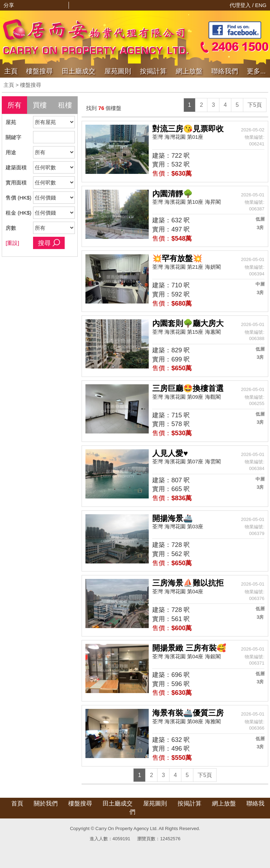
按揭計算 (153, 71)
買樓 (40, 105)
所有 (14, 105)
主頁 (11, 71)
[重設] (12, 243)
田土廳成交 (118, 804)
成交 (79, 71)
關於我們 (46, 804)
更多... (256, 71)
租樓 (65, 105)
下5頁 (255, 105)
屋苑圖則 (118, 71)
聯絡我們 (225, 71)
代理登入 (241, 5)
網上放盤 (189, 71)
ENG (261, 5)
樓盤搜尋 (39, 71)
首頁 (17, 804)
